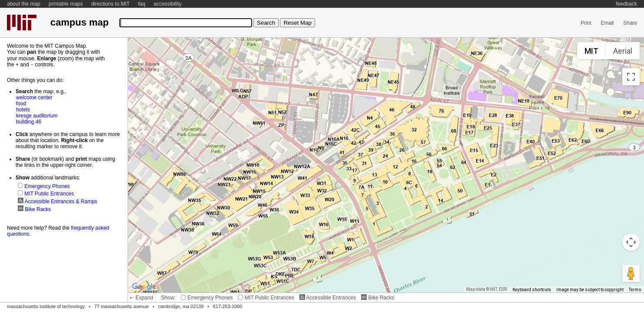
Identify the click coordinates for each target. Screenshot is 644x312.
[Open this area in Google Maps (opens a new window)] (144, 287)
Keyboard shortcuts (532, 290)
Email (607, 23)
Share (630, 23)
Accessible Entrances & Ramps (57, 201)
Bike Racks (378, 298)
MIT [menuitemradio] (591, 51)
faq (142, 4)
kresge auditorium (37, 115)
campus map (79, 22)
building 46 (29, 121)
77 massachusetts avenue (121, 306)
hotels (23, 109)
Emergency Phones (207, 298)
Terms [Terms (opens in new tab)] (635, 290)
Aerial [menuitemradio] (623, 51)
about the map (24, 4)
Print (586, 23)
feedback (626, 4)
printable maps (66, 4)
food (21, 103)
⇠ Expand (141, 298)
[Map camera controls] (631, 242)
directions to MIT (110, 4)
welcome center (34, 97)
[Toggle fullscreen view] (631, 77)
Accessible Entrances (328, 298)
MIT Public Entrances (266, 298)
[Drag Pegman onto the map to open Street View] (631, 273)
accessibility (168, 4)
